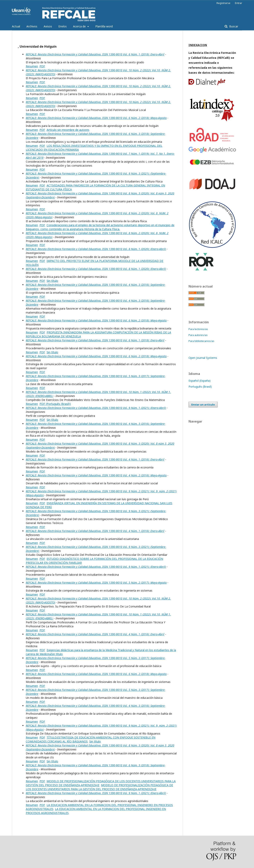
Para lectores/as (198, 329)
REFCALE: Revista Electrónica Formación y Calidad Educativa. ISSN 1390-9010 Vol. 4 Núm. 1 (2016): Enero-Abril (95, 459)
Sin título (52, 281)
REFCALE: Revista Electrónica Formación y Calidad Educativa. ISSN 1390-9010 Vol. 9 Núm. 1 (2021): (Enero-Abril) (96, 408)
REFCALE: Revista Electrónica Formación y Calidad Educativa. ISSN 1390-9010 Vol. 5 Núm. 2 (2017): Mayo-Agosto (96, 583)
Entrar (239, 3)
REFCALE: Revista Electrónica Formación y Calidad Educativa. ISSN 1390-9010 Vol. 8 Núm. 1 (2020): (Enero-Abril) (96, 249)
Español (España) (200, 381)
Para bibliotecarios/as (201, 341)
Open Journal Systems (203, 358)
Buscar (233, 26)
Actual (16, 26)
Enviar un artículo (203, 405)
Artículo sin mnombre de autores (68, 130)
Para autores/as (198, 335)
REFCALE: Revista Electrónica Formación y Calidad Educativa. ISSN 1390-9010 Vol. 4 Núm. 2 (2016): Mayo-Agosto (96, 475)
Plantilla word (104, 26)
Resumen (32, 66)
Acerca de (80, 26)
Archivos (32, 26)
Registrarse (223, 3)
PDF (42, 66)
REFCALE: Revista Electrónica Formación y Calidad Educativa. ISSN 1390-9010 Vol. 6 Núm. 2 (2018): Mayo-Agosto (96, 118)
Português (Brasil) (200, 387)
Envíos (63, 26)
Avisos (48, 26)
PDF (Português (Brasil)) (55, 404)
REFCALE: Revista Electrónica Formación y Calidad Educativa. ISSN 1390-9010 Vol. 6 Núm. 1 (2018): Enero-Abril (95, 54)
